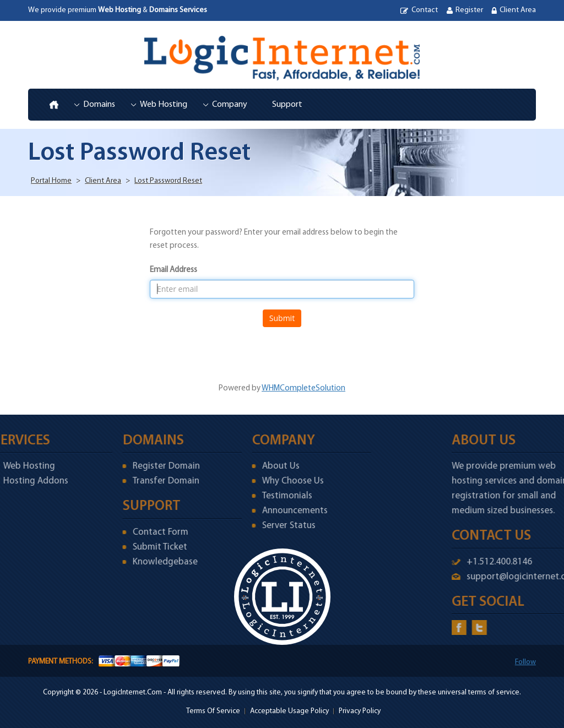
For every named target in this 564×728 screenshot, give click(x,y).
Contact (425, 10)
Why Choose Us (270, 481)
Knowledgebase (142, 562)
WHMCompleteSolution (303, 389)
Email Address (173, 270)
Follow (525, 662)
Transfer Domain (143, 481)
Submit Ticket (137, 547)
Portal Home (51, 181)
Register (469, 10)
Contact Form (137, 532)
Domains (99, 105)
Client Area (518, 10)
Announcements (272, 511)
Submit (282, 318)
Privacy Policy (360, 711)
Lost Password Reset (168, 181)
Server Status (266, 526)
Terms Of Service (213, 711)
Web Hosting (164, 105)
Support (287, 105)
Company (230, 105)
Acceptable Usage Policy (289, 711)
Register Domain (143, 466)
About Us (258, 466)
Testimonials (264, 496)
